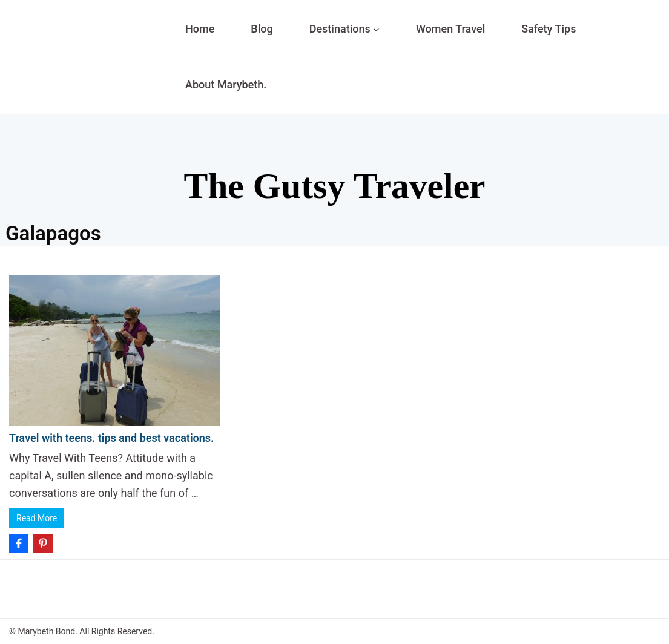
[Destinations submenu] (376, 29)
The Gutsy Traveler (334, 186)
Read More (37, 518)
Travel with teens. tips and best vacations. (111, 438)
